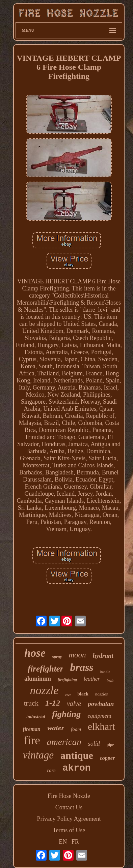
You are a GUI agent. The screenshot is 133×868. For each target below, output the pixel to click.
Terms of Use (69, 830)
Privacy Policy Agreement (69, 819)
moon (77, 655)
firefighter (46, 669)
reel (68, 695)
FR (75, 842)
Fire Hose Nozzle (69, 796)
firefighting (67, 680)
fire (32, 740)
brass (82, 667)
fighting (66, 714)
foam (76, 729)
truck (31, 703)
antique (77, 755)
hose (35, 653)
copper (107, 758)
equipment (99, 716)
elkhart (101, 726)
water (56, 728)
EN (63, 842)
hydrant (103, 656)
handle (105, 672)
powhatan (101, 704)
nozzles (102, 694)
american (64, 742)
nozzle (44, 690)
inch (110, 680)
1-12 (53, 703)
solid (94, 744)
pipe (110, 745)
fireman (31, 729)
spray (57, 657)
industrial (36, 717)
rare (51, 770)
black (83, 694)
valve (74, 704)
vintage (38, 755)
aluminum (38, 679)
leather (92, 679)
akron (77, 768)
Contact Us (69, 807)
